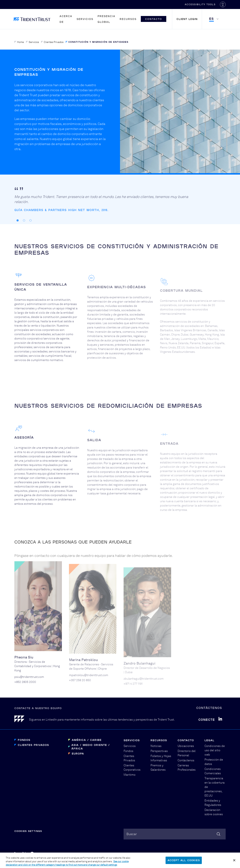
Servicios (85, 19)
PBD (176, 854)
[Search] (218, 834)
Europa (78, 754)
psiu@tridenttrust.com (29, 690)
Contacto (154, 19)
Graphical (162, 854)
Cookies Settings (28, 831)
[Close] (234, 862)
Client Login (187, 19)
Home (19, 42)
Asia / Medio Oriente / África (91, 747)
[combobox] (175, 834)
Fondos (24, 740)
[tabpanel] (102, 218)
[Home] (22, 720)
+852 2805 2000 (25, 695)
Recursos (128, 19)
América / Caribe (87, 740)
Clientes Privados (52, 42)
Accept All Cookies (184, 862)
